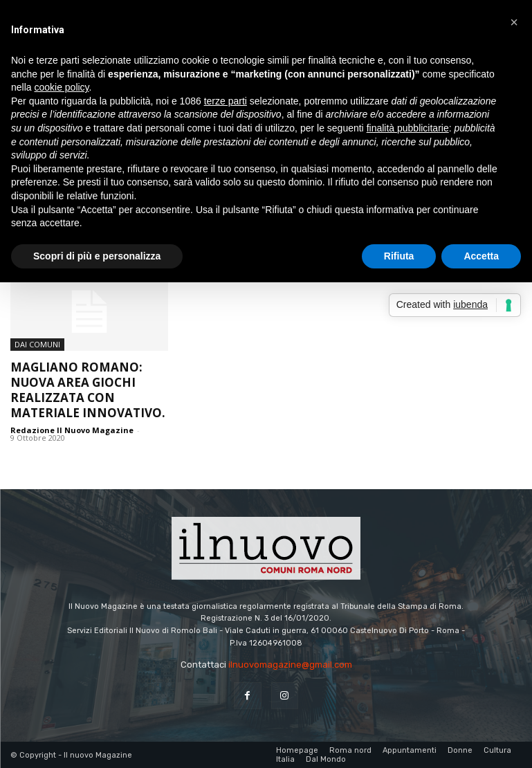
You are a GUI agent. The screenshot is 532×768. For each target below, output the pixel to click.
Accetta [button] (481, 256)
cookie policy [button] (61, 87)
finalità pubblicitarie (408, 128)
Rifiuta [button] (399, 256)
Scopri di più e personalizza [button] (97, 256)
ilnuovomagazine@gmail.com (290, 665)
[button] (514, 22)
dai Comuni (37, 344)
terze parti (226, 101)
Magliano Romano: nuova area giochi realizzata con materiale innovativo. (88, 390)
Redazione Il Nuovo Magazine (72, 430)
